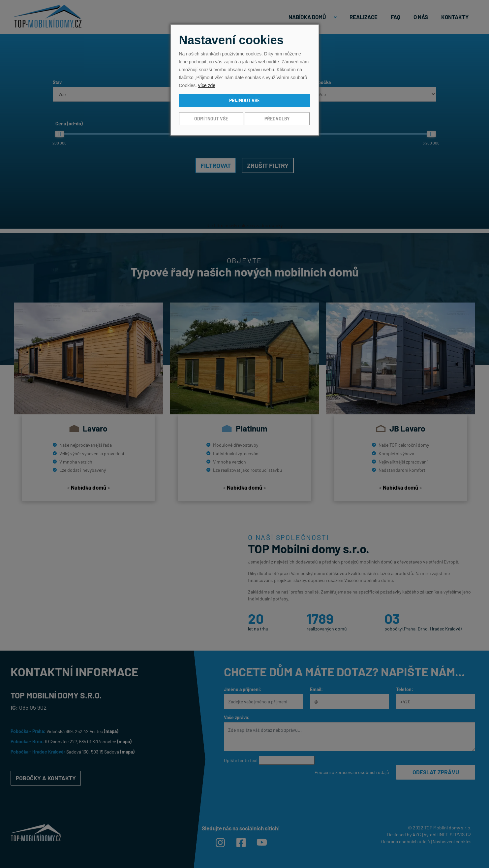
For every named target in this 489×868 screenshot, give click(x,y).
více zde (207, 85)
